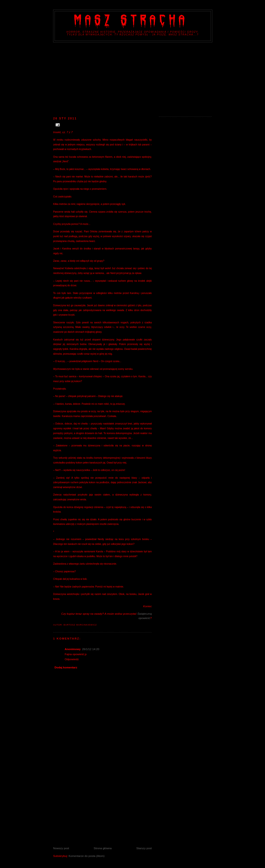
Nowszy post (61, 848)
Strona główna (103, 848)
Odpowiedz (72, 659)
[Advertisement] (132, 78)
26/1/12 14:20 (91, 649)
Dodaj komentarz (66, 667)
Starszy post (144, 848)
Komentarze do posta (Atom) (86, 856)
